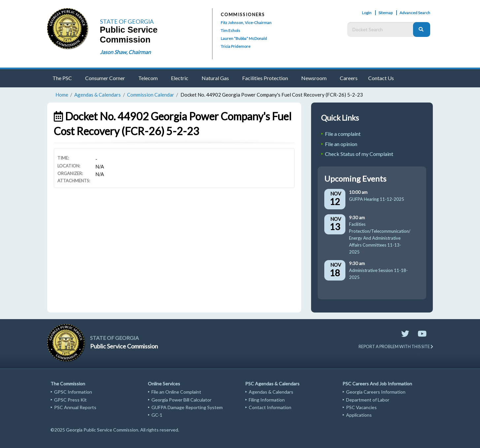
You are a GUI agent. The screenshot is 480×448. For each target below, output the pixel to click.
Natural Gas (215, 78)
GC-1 (157, 415)
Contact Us (381, 78)
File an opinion (341, 144)
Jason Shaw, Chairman (125, 52)
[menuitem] (64, 78)
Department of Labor (368, 400)
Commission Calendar (151, 95)
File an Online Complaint (176, 392)
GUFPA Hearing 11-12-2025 (377, 199)
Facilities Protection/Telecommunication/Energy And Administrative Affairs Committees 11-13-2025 (380, 238)
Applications (359, 415)
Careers (349, 78)
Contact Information (270, 407)
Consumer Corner (105, 78)
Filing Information (267, 400)
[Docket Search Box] (382, 30)
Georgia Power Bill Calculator (181, 400)
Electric (180, 78)
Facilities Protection (265, 78)
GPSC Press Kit (70, 400)
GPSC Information (73, 392)
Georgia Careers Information (376, 392)
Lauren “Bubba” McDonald (244, 38)
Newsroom (314, 78)
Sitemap (385, 13)
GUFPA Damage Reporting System (187, 407)
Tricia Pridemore (236, 46)
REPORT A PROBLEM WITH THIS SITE (396, 346)
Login (367, 13)
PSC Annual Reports (75, 407)
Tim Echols (230, 30)
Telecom (148, 78)
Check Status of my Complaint (359, 154)
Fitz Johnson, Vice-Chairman (246, 23)
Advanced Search (415, 13)
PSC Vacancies (361, 407)
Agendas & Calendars (97, 95)
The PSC (62, 78)
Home (62, 95)
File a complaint (343, 134)
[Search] (422, 30)
